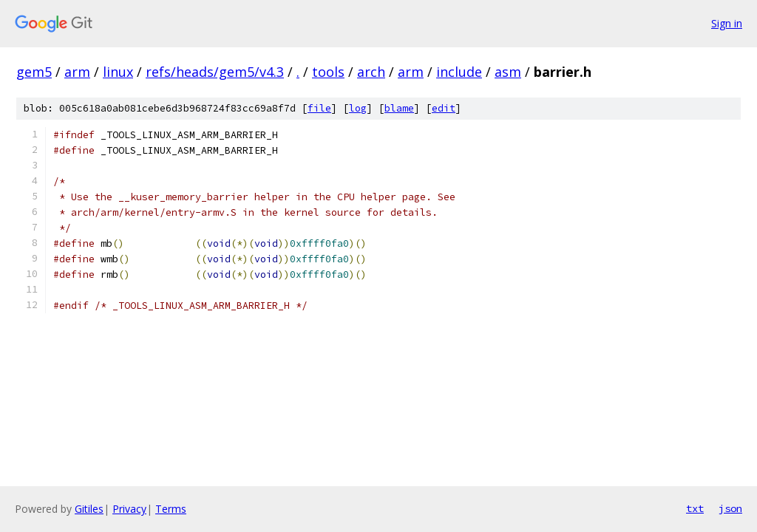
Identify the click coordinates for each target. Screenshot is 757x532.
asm (508, 72)
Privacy (129, 509)
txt (695, 508)
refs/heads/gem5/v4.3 (215, 72)
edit (444, 108)
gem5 (34, 72)
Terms (171, 509)
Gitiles (89, 509)
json (730, 508)
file (319, 108)
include (459, 72)
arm (77, 72)
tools (328, 72)
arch (371, 72)
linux (118, 72)
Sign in (727, 23)
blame (399, 108)
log (358, 108)
